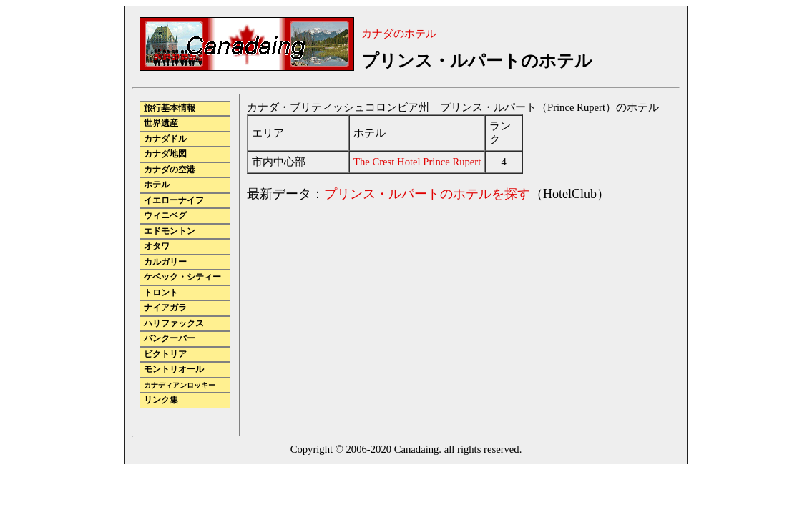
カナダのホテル (399, 34)
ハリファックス (174, 324)
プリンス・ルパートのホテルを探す (427, 194)
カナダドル (165, 139)
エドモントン (170, 231)
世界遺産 (161, 123)
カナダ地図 (165, 154)
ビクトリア (165, 354)
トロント (161, 293)
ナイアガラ (165, 308)
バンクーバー (170, 339)
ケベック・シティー (182, 277)
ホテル (157, 185)
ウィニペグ (165, 216)
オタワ (157, 246)
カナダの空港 (170, 170)
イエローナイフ (174, 201)
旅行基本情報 (170, 108)
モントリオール (174, 369)
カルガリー (165, 262)
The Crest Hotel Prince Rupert (417, 162)
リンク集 (161, 400)
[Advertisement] (367, 315)
